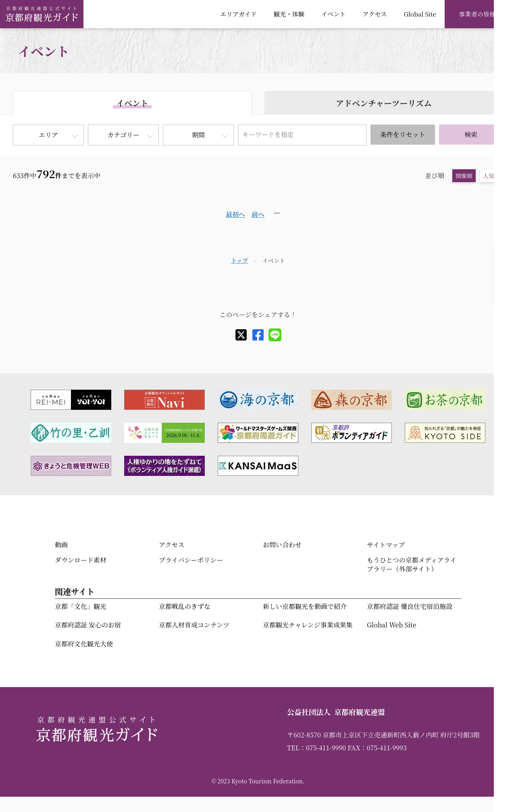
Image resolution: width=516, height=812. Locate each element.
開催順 (464, 176)
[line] (275, 335)
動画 (61, 545)
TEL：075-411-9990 (316, 748)
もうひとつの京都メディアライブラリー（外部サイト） (412, 564)
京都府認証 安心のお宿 (88, 625)
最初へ (235, 214)
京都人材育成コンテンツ (194, 625)
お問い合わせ (282, 545)
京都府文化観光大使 (84, 644)
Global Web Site (391, 625)
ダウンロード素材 (81, 560)
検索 (471, 134)
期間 (198, 135)
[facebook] (258, 335)
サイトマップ (386, 545)
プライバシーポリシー (191, 560)
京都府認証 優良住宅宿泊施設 (410, 606)
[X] (241, 335)
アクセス (375, 14)
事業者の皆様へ (480, 14)
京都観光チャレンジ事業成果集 (308, 625)
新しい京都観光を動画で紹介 (305, 606)
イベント (334, 14)
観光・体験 (289, 14)
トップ (239, 260)
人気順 (491, 176)
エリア (48, 135)
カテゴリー (123, 135)
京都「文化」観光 (81, 606)
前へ (258, 214)
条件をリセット (403, 134)
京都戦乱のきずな (185, 606)
